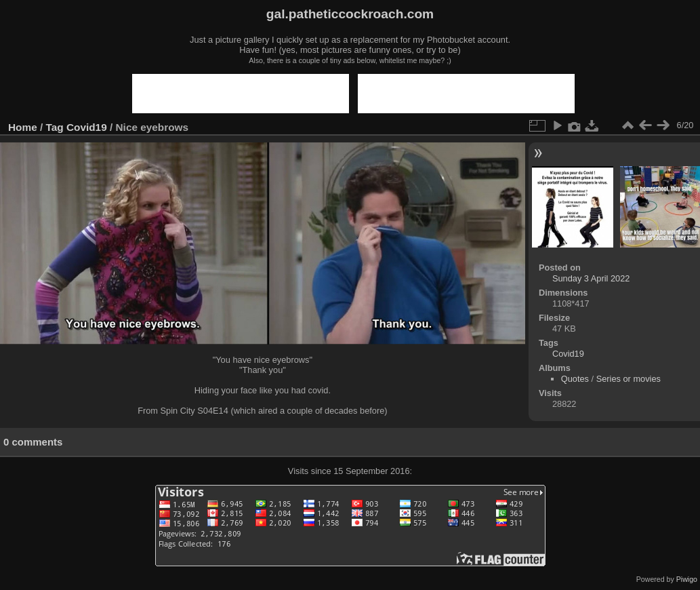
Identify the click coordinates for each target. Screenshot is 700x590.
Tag (55, 127)
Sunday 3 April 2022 (591, 278)
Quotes (575, 379)
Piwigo (687, 579)
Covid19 (87, 127)
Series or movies (629, 379)
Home (23, 127)
